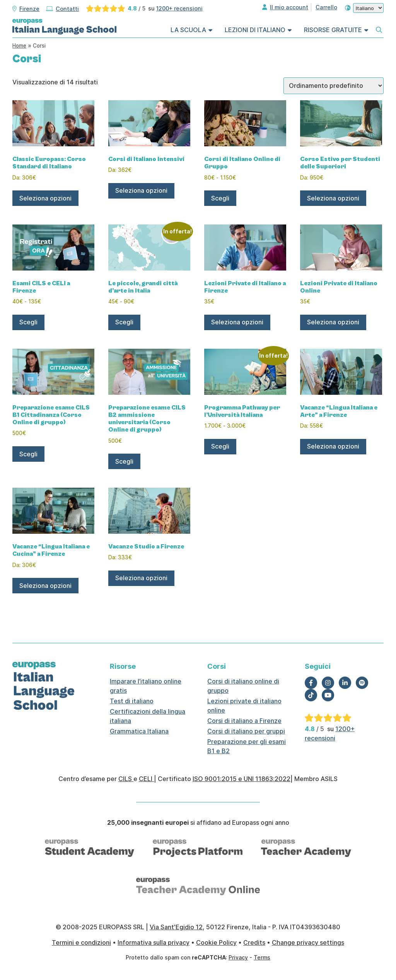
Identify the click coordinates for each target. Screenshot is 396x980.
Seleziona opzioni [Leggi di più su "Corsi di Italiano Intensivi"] (141, 190)
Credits (254, 942)
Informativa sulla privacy (154, 942)
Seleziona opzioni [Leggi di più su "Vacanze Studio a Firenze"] (141, 578)
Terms (262, 957)
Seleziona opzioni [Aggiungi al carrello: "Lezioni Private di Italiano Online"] (333, 322)
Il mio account (289, 7)
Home (19, 46)
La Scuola (188, 30)
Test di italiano (132, 701)
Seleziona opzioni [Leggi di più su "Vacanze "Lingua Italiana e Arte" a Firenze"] (333, 446)
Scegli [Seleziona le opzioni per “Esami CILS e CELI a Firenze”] (28, 322)
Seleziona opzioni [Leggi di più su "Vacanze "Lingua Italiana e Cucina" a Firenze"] (45, 586)
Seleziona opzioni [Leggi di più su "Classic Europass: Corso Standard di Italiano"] (45, 198)
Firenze (29, 9)
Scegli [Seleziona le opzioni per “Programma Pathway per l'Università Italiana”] (220, 446)
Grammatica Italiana (139, 731)
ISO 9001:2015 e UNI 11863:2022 (242, 779)
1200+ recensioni (179, 8)
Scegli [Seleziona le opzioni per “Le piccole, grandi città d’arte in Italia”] (124, 322)
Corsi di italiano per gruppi (246, 731)
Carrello (326, 7)
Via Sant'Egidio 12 (176, 927)
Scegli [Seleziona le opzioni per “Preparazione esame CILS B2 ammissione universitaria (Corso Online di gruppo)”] (124, 461)
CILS (126, 779)
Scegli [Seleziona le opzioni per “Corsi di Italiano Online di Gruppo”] (220, 198)
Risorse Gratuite (333, 30)
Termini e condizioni (81, 942)
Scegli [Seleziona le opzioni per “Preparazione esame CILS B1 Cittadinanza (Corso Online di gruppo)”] (28, 454)
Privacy (238, 957)
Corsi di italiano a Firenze (244, 721)
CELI (146, 779)
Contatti (67, 9)
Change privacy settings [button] (308, 942)
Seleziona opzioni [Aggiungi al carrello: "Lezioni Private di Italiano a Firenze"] (237, 322)
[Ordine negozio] (334, 86)
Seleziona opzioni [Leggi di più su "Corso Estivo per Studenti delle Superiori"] (333, 198)
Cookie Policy (216, 942)
